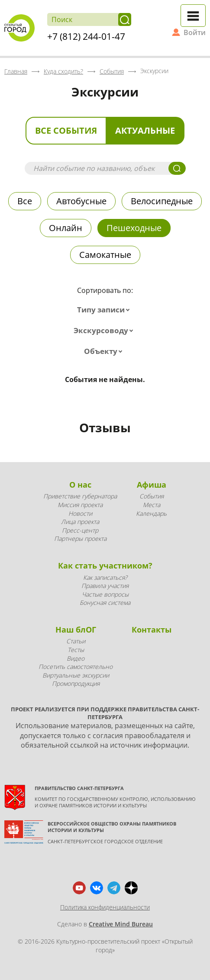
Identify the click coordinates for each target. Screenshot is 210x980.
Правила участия (105, 586)
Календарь (151, 513)
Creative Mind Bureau (121, 924)
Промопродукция (76, 683)
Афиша (152, 485)
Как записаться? (105, 577)
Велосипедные (162, 201)
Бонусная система (105, 602)
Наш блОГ (76, 630)
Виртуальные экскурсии (76, 675)
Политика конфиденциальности (105, 907)
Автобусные (81, 201)
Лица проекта (80, 522)
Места (152, 505)
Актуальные (145, 130)
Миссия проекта (80, 505)
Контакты (152, 630)
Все (25, 201)
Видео (76, 658)
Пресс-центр (80, 530)
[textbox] (105, 310)
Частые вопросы (105, 594)
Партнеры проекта (80, 538)
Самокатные (105, 255)
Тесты (76, 650)
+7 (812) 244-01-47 (86, 36)
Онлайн (66, 228)
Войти (195, 32)
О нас (80, 485)
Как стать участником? (105, 566)
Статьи (76, 641)
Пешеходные (134, 228)
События (152, 496)
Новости (80, 513)
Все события (66, 130)
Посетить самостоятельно (76, 667)
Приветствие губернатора (80, 496)
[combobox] (105, 310)
